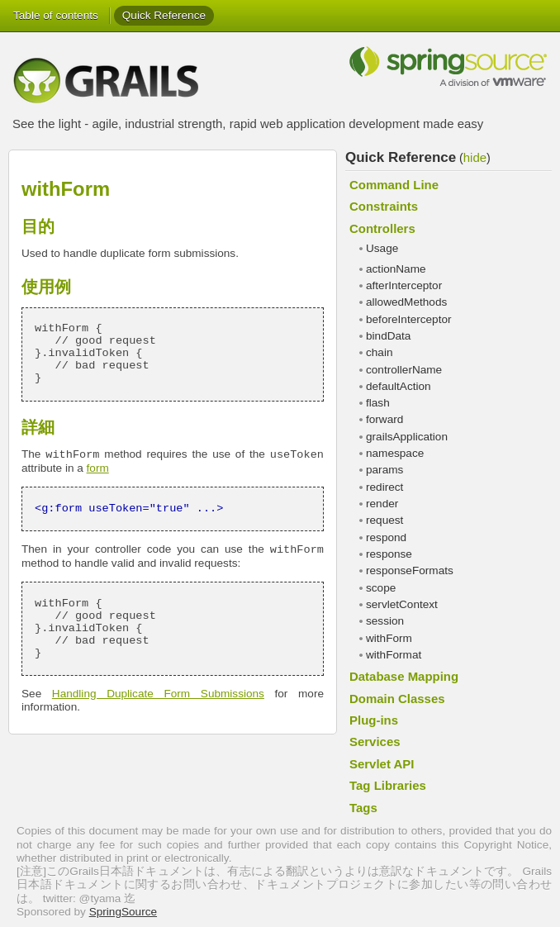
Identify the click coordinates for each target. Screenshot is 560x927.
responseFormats (410, 570)
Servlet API (382, 764)
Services (375, 742)
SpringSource (123, 912)
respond (386, 537)
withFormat (394, 655)
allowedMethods (406, 302)
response (389, 554)
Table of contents (56, 15)
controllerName (404, 370)
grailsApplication (407, 437)
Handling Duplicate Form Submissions (158, 694)
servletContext (402, 604)
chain (380, 352)
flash (378, 403)
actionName (396, 269)
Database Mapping (404, 676)
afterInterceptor (404, 285)
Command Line (394, 185)
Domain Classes (397, 699)
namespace (395, 453)
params (384, 470)
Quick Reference (164, 15)
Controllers (382, 228)
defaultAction (399, 386)
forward (384, 419)
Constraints (384, 206)
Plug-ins (374, 720)
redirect (384, 487)
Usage (382, 248)
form (98, 468)
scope (381, 588)
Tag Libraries (388, 785)
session (385, 621)
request (384, 520)
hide (475, 157)
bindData (388, 336)
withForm (389, 638)
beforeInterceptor (409, 319)
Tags (363, 808)
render (382, 504)
